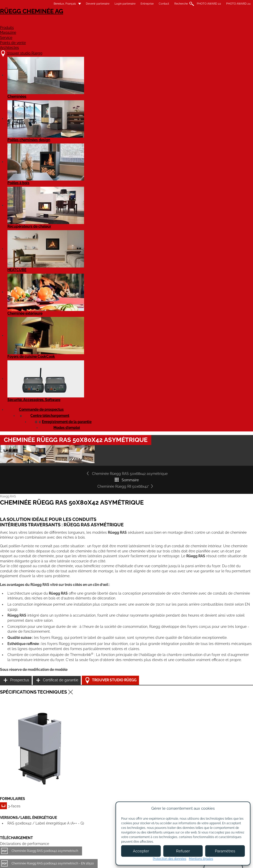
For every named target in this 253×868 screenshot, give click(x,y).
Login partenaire (119, 4)
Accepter (141, 851)
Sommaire (141, 202)
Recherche (175, 4)
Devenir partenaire (91, 4)
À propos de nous (92, 815)
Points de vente (190, 22)
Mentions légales (99, 860)
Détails (18, 771)
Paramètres (225, 851)
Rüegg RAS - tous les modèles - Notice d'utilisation (54, 628)
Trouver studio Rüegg (218, 437)
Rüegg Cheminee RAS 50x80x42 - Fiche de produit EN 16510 (60, 610)
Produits (92, 22)
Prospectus (205, 412)
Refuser (183, 851)
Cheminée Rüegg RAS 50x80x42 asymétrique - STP (54, 580)
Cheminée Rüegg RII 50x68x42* (215, 202)
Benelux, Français (55, 4)
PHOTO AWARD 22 (203, 4)
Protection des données (170, 859)
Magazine (124, 22)
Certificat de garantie (213, 424)
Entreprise (141, 4)
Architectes (232, 22)
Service (153, 22)
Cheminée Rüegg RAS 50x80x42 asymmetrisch (51, 515)
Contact (158, 4)
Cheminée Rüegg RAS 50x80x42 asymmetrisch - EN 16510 (59, 527)
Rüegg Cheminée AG (32, 19)
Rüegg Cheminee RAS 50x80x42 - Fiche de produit (54, 597)
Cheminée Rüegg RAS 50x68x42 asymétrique (52, 202)
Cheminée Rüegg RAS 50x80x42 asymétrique (50, 545)
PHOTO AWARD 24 (232, 4)
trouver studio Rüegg (35, 810)
